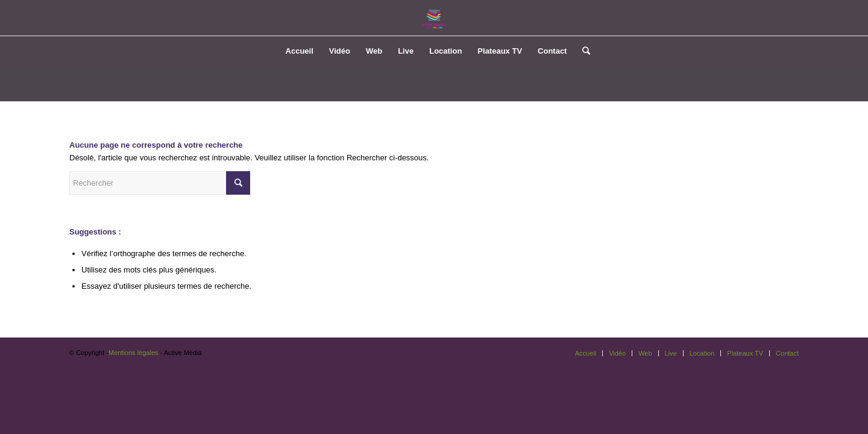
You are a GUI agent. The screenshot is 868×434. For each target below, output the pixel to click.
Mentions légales (134, 353)
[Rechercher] (582, 51)
